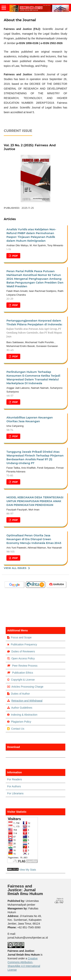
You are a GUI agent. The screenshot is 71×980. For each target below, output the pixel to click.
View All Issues (15, 568)
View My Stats (28, 870)
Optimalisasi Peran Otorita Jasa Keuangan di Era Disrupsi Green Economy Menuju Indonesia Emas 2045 (34, 539)
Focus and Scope (21, 637)
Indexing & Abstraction (24, 715)
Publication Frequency (24, 644)
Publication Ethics (23, 673)
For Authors (14, 786)
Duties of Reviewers (23, 651)
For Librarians (15, 793)
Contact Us (18, 729)
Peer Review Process (25, 666)
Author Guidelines (22, 708)
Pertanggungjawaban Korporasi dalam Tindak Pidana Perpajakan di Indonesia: (35, 329)
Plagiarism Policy (21, 722)
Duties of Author (20, 694)
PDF (15, 256)
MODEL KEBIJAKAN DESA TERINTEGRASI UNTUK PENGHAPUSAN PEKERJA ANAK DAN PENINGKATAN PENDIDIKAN (35, 501)
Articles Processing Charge (27, 687)
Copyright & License (23, 680)
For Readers (15, 779)
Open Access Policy (23, 658)
